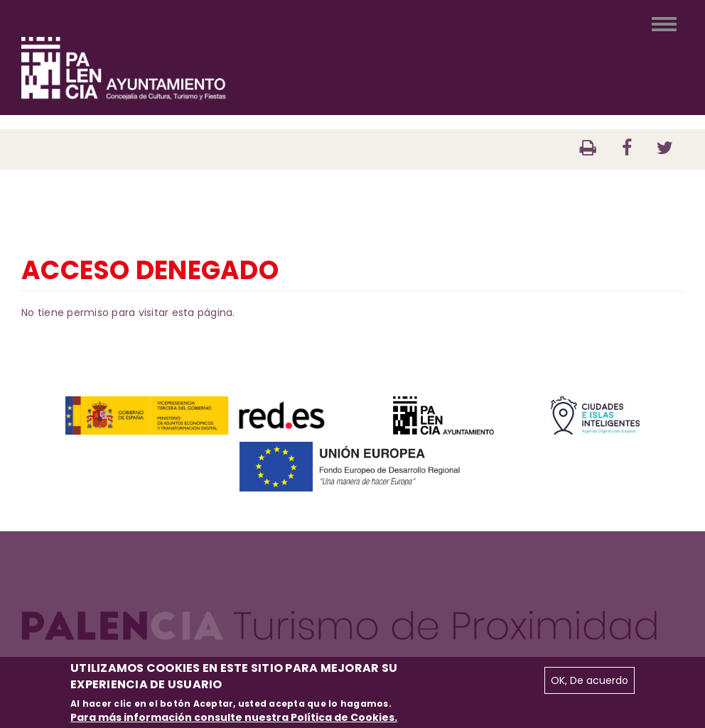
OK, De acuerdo (590, 680)
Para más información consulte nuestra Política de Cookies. (234, 717)
